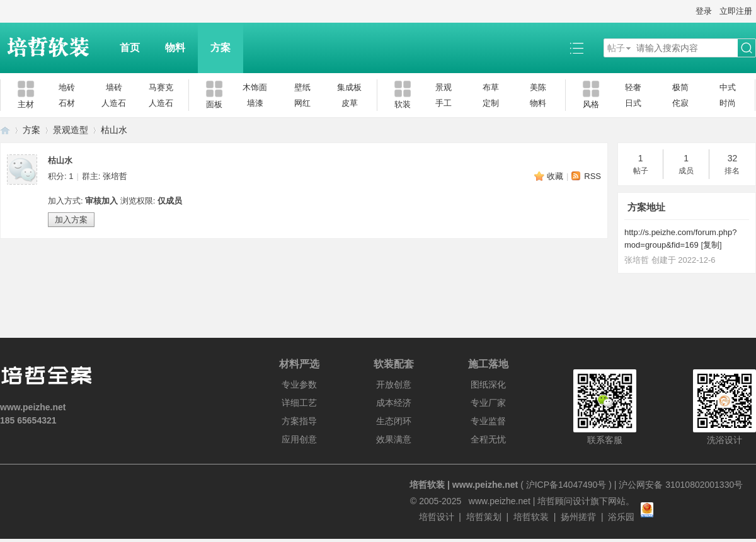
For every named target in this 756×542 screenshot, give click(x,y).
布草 (491, 87)
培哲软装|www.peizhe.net (5, 130)
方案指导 (299, 421)
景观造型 (71, 130)
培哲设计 (437, 517)
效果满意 (394, 439)
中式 (728, 87)
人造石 (114, 103)
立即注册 (736, 11)
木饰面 (255, 87)
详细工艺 (299, 403)
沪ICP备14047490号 (566, 485)
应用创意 (299, 439)
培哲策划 (484, 517)
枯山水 (114, 130)
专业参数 (299, 384)
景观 (444, 87)
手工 (444, 103)
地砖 (67, 87)
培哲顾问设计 (564, 501)
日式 (633, 103)
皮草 (350, 103)
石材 (67, 103)
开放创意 (394, 384)
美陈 (538, 87)
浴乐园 (621, 517)
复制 (711, 245)
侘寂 (680, 103)
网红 (302, 103)
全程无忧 (488, 439)
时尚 (728, 103)
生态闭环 (394, 421)
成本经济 (394, 403)
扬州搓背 (578, 517)
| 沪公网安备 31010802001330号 (677, 485)
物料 (175, 48)
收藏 (555, 176)
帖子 (616, 48)
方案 (220, 48)
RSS (593, 176)
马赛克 (161, 87)
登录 (704, 11)
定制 (491, 103)
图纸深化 (488, 384)
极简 (680, 87)
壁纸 (302, 87)
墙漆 (255, 103)
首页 (130, 48)
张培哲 (115, 176)
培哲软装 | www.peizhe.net (464, 485)
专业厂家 (488, 403)
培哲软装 (531, 517)
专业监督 (488, 421)
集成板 (349, 87)
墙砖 (114, 87)
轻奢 (633, 87)
